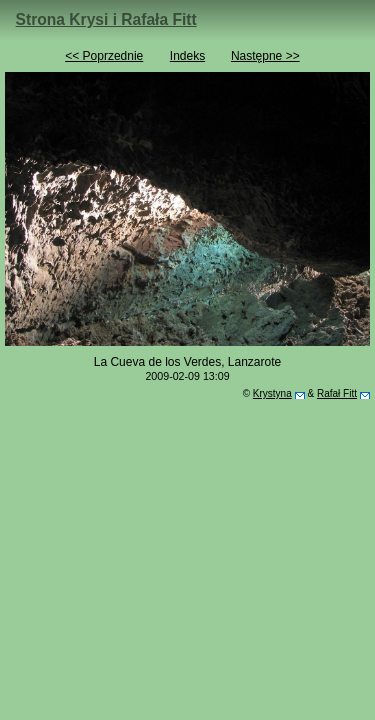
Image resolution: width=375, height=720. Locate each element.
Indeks (187, 56)
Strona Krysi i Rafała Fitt (106, 19)
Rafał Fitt (337, 393)
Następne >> (265, 56)
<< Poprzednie (104, 56)
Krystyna (272, 393)
